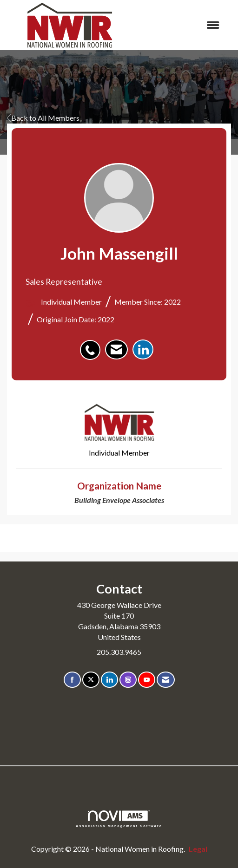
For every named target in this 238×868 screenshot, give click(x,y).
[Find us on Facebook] (72, 680)
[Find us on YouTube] (147, 680)
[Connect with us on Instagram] (128, 680)
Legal (198, 849)
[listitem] (93, 345)
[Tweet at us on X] (91, 680)
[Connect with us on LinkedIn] (109, 680)
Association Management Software (119, 819)
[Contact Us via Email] (166, 680)
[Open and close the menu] (181, 25)
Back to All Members (43, 118)
